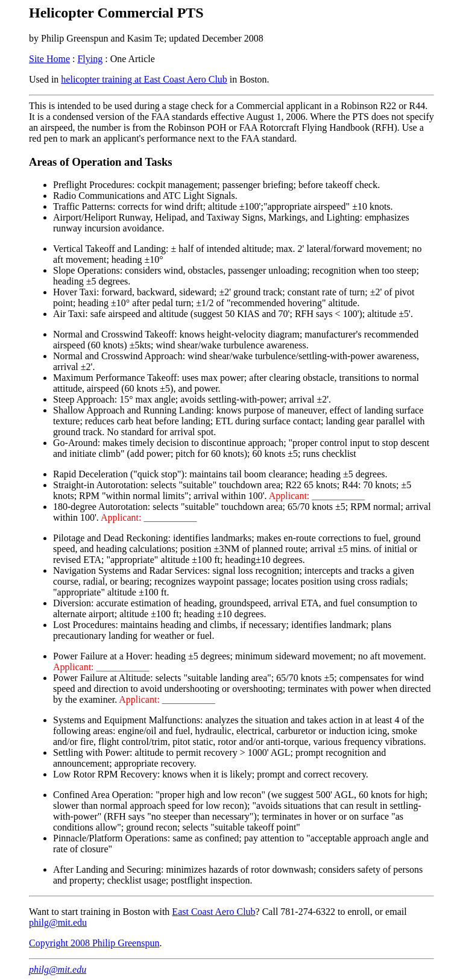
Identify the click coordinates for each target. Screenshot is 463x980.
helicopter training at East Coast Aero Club (144, 79)
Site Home (49, 59)
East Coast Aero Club (213, 912)
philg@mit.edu (58, 922)
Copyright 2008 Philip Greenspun (94, 943)
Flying (90, 59)
